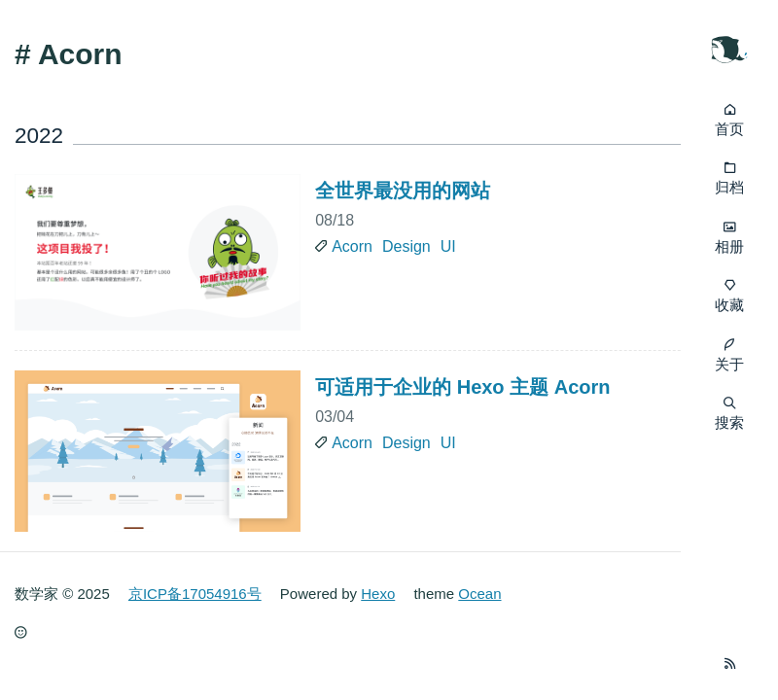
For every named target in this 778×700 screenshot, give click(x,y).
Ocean (479, 594)
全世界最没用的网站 (403, 191)
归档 (729, 187)
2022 (39, 136)
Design (407, 246)
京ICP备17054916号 (195, 594)
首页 (729, 129)
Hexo (378, 594)
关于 (729, 364)
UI (448, 246)
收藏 (729, 305)
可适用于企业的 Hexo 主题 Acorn (462, 387)
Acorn (352, 246)
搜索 (729, 413)
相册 (729, 246)
